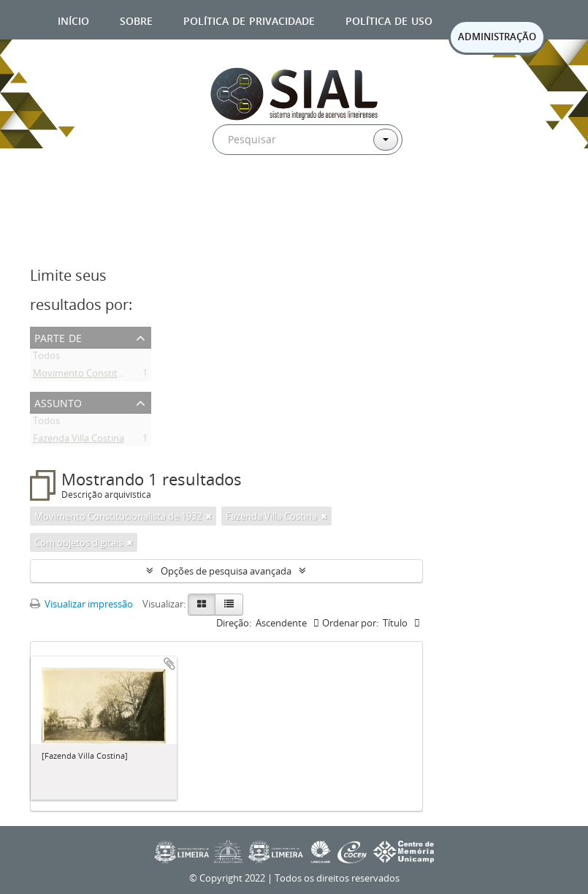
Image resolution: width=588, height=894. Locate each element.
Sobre (136, 19)
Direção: (234, 623)
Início (73, 19)
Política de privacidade (249, 19)
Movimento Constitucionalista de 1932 (117, 376)
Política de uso (389, 19)
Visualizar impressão (81, 604)
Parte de (58, 337)
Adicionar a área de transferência (169, 664)
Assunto (58, 402)
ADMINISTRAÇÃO (497, 37)
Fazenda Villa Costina (79, 441)
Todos (46, 358)
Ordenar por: (350, 623)
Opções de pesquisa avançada (226, 571)
